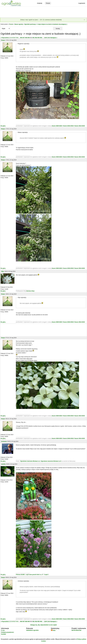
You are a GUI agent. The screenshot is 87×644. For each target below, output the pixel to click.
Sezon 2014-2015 (80, 126)
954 (41, 38)
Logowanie (82, 3)
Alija (2, 271)
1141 (49, 38)
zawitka (3, 464)
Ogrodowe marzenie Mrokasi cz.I (30, 461)
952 (36, 38)
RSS (53, 630)
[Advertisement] (43, 12)
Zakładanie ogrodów (32, 630)
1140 (45, 38)
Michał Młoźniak (76, 630)
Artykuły (40, 3)
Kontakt (3, 634)
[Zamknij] (84, 20)
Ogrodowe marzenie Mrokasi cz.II (51, 461)
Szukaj (58, 29)
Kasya (3, 40)
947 (24, 38)
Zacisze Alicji (30, 291)
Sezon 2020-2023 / (57, 126)
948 (26, 38)
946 (21, 38)
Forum (48, 3)
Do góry (3, 126)
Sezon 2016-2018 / (69, 126)
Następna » (54, 38)
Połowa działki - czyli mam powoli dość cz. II (29, 574)
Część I (46, 574)
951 (34, 38)
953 (39, 38)
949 (29, 38)
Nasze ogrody (19, 24)
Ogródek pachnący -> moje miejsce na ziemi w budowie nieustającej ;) (46, 24)
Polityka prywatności (7, 632)
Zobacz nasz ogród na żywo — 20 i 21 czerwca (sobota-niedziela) (41, 20)
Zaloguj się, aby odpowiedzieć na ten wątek (43, 625)
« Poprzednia (5, 38)
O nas (3, 630)
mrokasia (4, 441)
